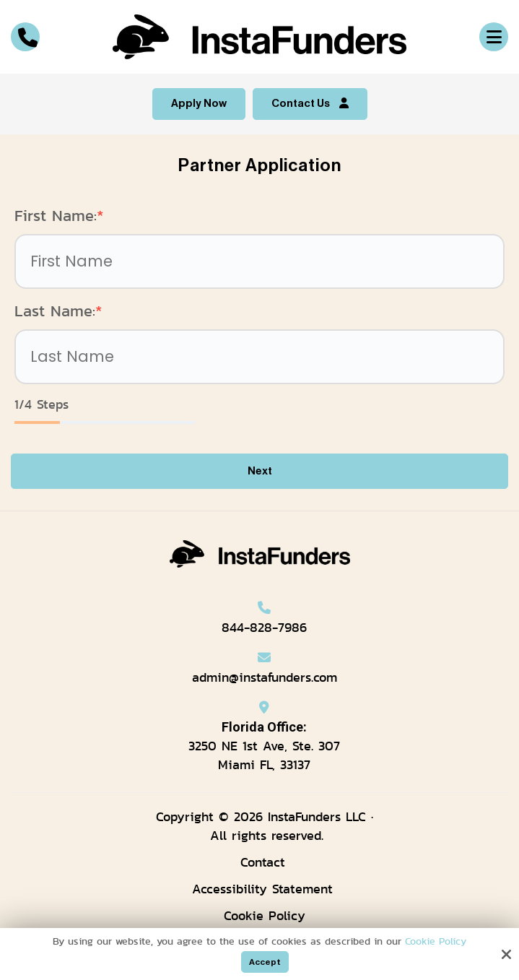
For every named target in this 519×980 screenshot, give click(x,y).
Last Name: (58, 311)
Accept (265, 962)
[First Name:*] (259, 261)
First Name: (59, 216)
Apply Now (199, 104)
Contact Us (310, 103)
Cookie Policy (436, 941)
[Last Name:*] (259, 357)
